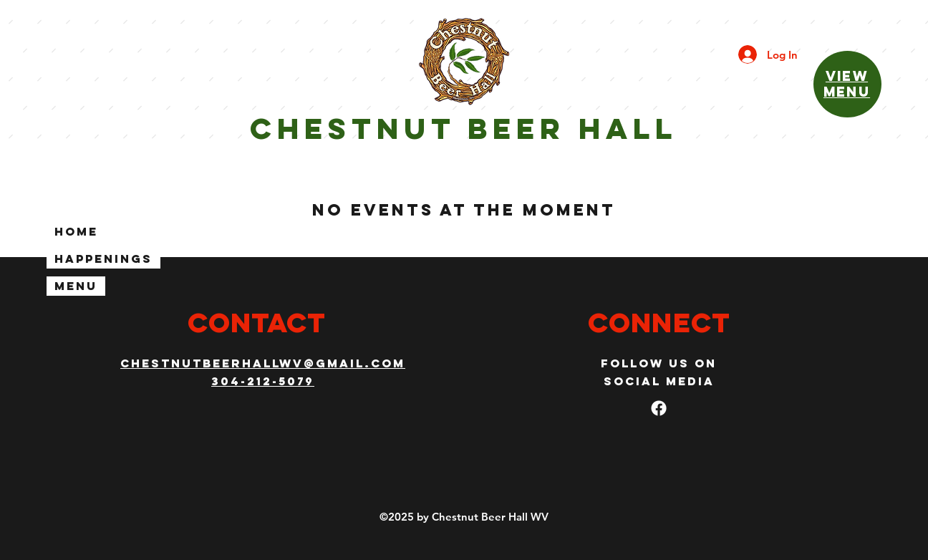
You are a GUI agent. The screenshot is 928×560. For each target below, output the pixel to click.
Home (76, 231)
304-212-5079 (263, 381)
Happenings (103, 259)
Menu (76, 286)
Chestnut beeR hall (464, 129)
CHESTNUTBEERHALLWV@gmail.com (263, 363)
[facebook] (659, 408)
